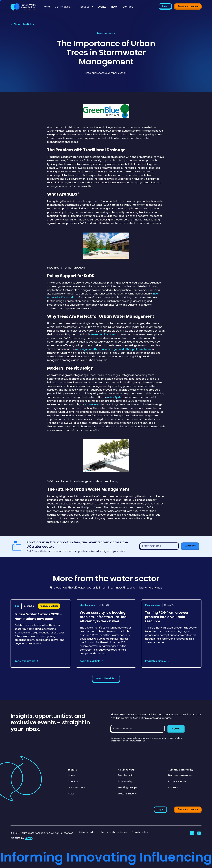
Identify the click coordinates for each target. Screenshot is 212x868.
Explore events (177, 781)
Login (165, 6)
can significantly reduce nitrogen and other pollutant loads (114, 349)
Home (46, 7)
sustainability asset (103, 334)
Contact (128, 7)
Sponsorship (126, 781)
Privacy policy (87, 832)
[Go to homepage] (23, 7)
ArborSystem (116, 397)
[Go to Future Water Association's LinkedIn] (192, 833)
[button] (64, 7)
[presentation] (134, 748)
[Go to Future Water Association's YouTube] (199, 833)
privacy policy (147, 738)
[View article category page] (106, 33)
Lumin (28, 838)
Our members (76, 787)
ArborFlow (91, 404)
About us (73, 781)
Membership (126, 775)
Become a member (188, 6)
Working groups (128, 787)
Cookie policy (140, 832)
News (114, 7)
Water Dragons (127, 794)
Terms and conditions (114, 832)
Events (102, 7)
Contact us (175, 787)
